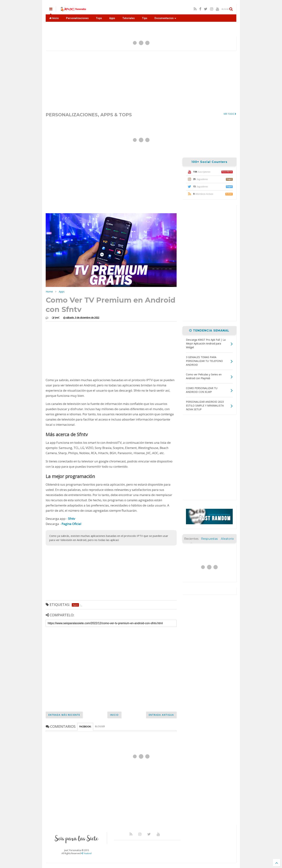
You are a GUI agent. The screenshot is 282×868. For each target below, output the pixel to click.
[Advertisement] (141, 81)
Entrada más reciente (64, 715)
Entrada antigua (161, 715)
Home (49, 292)
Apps (112, 18)
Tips (145, 18)
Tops (99, 18)
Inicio (54, 18)
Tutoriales (129, 18)
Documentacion (165, 18)
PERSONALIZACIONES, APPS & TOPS (89, 115)
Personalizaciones (77, 18)
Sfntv (71, 519)
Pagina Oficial (71, 524)
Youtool (86, 853)
